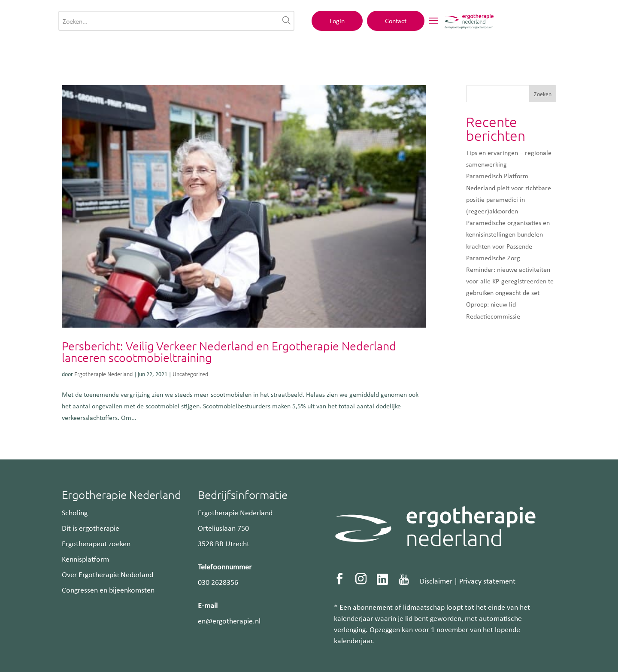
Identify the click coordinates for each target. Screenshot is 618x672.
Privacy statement (487, 581)
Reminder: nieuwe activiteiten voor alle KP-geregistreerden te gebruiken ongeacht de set (510, 281)
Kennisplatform (85, 559)
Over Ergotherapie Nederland (108, 574)
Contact (512, 24)
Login (453, 24)
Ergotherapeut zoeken (96, 543)
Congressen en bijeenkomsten (108, 590)
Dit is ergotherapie (91, 528)
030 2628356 (218, 582)
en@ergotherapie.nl (229, 620)
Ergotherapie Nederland (103, 374)
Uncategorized (190, 374)
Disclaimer (436, 581)
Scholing (75, 512)
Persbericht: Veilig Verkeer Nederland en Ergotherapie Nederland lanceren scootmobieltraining (229, 352)
